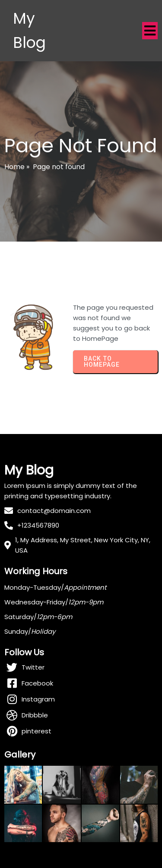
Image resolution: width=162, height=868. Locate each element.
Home (14, 167)
